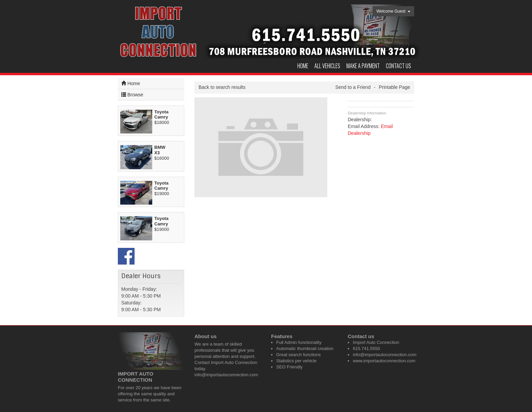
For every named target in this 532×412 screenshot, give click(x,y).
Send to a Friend (353, 87)
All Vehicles (327, 66)
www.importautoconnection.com (384, 361)
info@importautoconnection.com (226, 375)
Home (303, 66)
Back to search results (222, 87)
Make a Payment (363, 66)
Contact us (398, 66)
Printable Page (394, 87)
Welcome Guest (393, 11)
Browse (132, 94)
